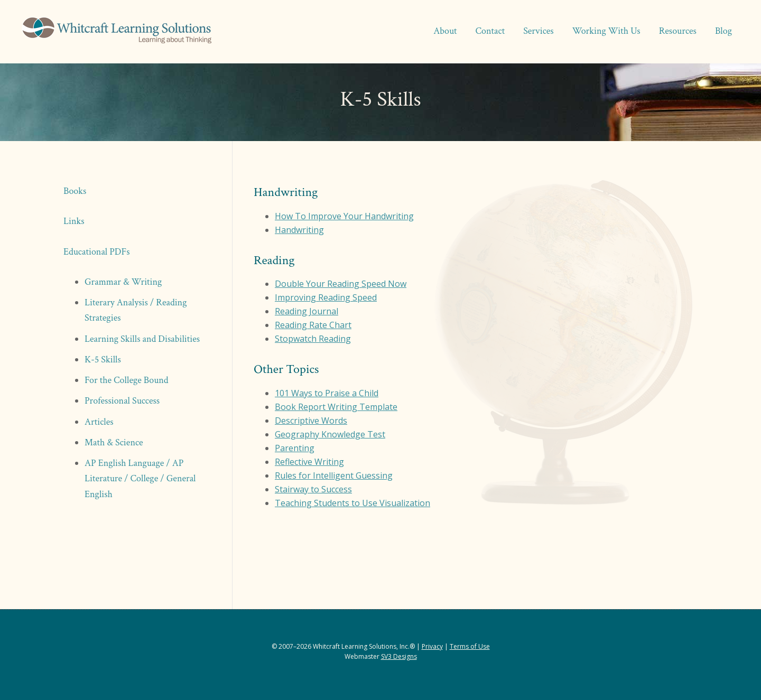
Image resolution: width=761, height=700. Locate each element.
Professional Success (122, 401)
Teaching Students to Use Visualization (352, 503)
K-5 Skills (103, 360)
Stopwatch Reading (313, 339)
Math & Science (114, 442)
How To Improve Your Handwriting (344, 216)
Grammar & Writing (123, 282)
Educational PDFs (97, 252)
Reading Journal (307, 311)
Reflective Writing (309, 462)
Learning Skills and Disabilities (142, 339)
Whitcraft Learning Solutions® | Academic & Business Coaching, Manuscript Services (116, 32)
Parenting (295, 448)
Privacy (432, 646)
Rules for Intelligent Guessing (334, 475)
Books (75, 191)
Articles (99, 422)
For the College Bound (127, 380)
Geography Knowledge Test (330, 434)
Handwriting (299, 230)
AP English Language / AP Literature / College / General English (140, 479)
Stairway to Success (313, 489)
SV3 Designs (399, 656)
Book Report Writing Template (336, 407)
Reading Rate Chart (313, 325)
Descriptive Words (311, 421)
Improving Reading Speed (326, 297)
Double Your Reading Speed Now (341, 284)
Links (74, 221)
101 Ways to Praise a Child (327, 393)
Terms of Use (470, 646)
